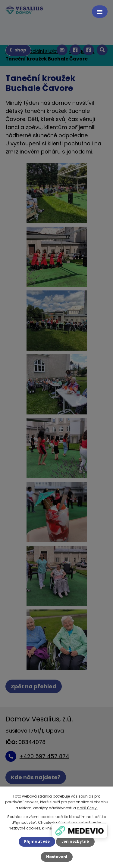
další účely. (87, 808)
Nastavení (57, 857)
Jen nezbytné (75, 841)
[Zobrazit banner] (80, 831)
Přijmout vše (37, 841)
